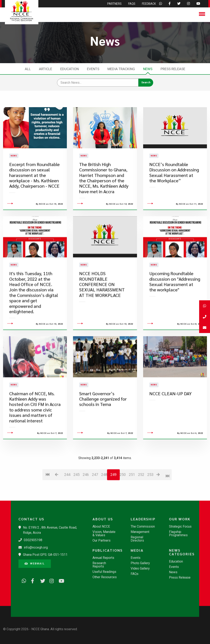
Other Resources (105, 577)
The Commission (143, 527)
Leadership (143, 519)
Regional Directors (137, 539)
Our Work (180, 519)
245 (76, 499)
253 (150, 499)
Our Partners (102, 541)
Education (70, 69)
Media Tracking (121, 69)
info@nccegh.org (36, 547)
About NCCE (101, 527)
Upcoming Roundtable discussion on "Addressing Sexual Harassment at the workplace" (175, 306)
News (148, 69)
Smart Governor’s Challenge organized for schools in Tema (103, 424)
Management (140, 532)
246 (86, 499)
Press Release (173, 69)
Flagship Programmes (178, 534)
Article (46, 69)
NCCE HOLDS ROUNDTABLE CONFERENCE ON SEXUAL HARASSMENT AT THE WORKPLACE (102, 309)
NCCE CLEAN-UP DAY (170, 418)
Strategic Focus (180, 527)
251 (132, 499)
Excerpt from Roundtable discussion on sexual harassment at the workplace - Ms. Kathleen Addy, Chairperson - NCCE (34, 187)
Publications (107, 550)
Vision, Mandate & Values (104, 534)
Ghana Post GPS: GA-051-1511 (45, 555)
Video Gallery (140, 569)
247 (95, 499)
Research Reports (99, 565)
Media (137, 550)
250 (123, 499)
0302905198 (33, 540)
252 (141, 499)
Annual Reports (103, 558)
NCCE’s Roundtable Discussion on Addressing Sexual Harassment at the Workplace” (174, 185)
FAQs (135, 574)
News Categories (182, 552)
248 (104, 499)
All (28, 69)
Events (93, 69)
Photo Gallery (140, 563)
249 (113, 499)
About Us (103, 519)
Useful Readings (104, 572)
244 (67, 499)
